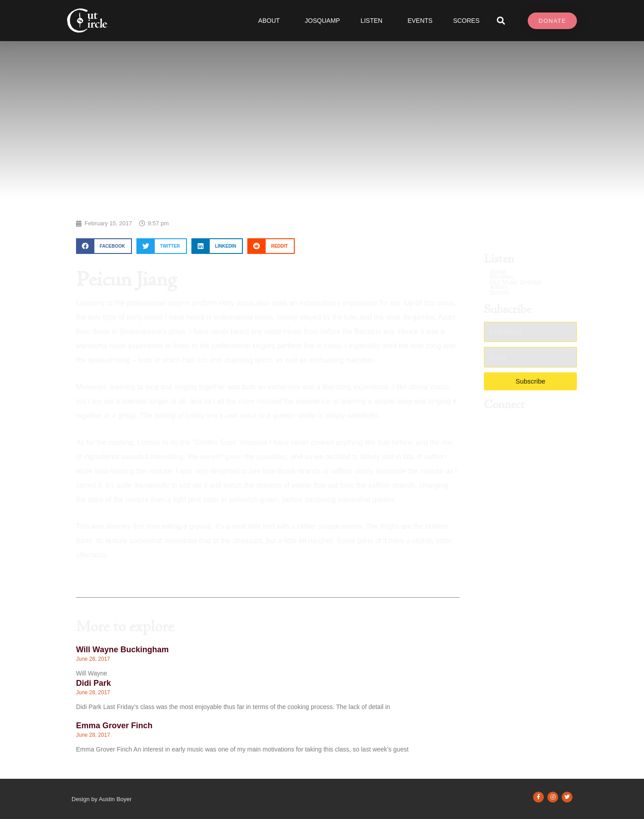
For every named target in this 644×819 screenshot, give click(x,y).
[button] (501, 21)
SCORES (466, 21)
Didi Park (93, 683)
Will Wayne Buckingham (122, 650)
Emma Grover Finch (114, 726)
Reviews (502, 277)
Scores (500, 293)
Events (420, 21)
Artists (498, 287)
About (271, 21)
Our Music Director (516, 282)
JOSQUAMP (323, 21)
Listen (374, 21)
